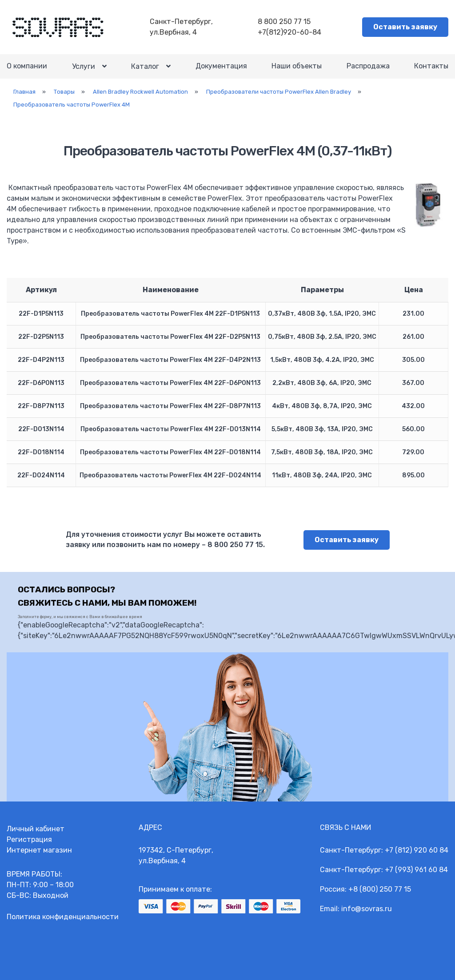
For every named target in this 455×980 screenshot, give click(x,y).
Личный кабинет (36, 829)
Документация (221, 66)
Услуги (84, 66)
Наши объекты (297, 66)
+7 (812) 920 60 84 (417, 850)
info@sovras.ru (367, 909)
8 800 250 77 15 (284, 22)
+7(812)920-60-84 (289, 32)
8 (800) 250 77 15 (382, 889)
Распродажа (368, 66)
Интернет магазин (39, 850)
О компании (27, 66)
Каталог (145, 66)
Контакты (431, 66)
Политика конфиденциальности (63, 917)
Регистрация (29, 839)
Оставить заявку (405, 27)
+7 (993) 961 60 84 (416, 870)
